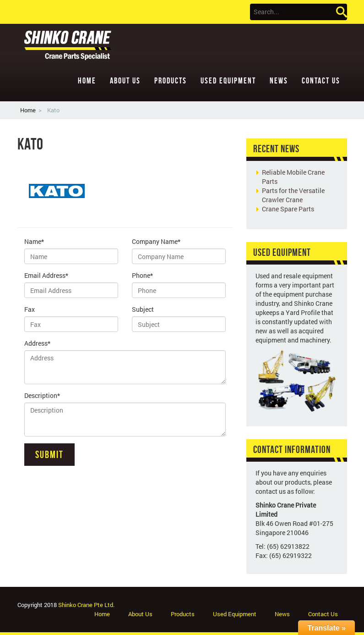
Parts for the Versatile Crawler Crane (293, 195)
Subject (143, 309)
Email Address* (46, 275)
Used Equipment (228, 81)
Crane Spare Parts (288, 209)
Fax (30, 309)
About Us (125, 81)
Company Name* (156, 241)
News (279, 81)
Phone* (142, 275)
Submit (49, 454)
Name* (34, 241)
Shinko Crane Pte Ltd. (86, 605)
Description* (42, 395)
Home (87, 81)
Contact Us (321, 81)
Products (171, 81)
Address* (37, 343)
